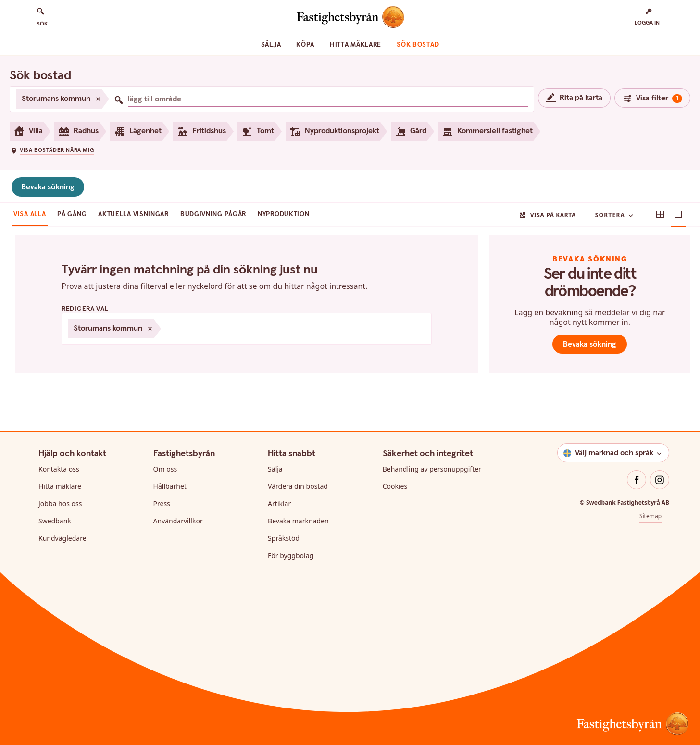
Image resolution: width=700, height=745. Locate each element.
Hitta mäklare (356, 45)
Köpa (305, 45)
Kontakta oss (59, 469)
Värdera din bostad (298, 486)
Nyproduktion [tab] (283, 214)
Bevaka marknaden (298, 521)
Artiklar (279, 503)
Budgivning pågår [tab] (213, 214)
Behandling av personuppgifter (432, 469)
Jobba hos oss (60, 503)
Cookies (395, 486)
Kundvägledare (62, 538)
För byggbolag (291, 555)
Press (162, 503)
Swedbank (55, 521)
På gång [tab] (72, 214)
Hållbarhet (170, 486)
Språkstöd (284, 538)
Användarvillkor (178, 521)
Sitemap (650, 516)
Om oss (165, 469)
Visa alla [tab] (30, 214)
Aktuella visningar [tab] (133, 214)
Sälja (271, 45)
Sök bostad (418, 45)
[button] (52, 150)
